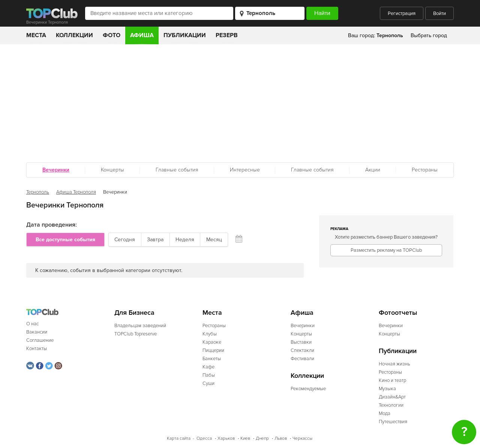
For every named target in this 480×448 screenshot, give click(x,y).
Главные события (177, 170)
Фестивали (302, 359)
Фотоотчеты (398, 313)
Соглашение (40, 340)
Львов (281, 438)
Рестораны (425, 170)
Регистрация (402, 14)
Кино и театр (392, 380)
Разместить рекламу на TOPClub (386, 250)
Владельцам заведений (140, 326)
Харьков (226, 438)
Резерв (227, 35)
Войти (439, 14)
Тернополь (38, 192)
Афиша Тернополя (76, 192)
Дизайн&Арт (392, 397)
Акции (373, 170)
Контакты (37, 349)
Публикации (185, 35)
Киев (245, 438)
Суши (208, 383)
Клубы (210, 334)
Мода (385, 413)
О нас (32, 324)
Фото (112, 35)
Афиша (142, 35)
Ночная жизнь (394, 364)
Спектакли (302, 350)
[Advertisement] (240, 101)
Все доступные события (65, 240)
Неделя (185, 240)
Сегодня (125, 240)
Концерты (112, 170)
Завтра (155, 240)
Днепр (262, 438)
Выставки (301, 342)
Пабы (209, 375)
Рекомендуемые (308, 389)
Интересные (245, 170)
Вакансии (37, 332)
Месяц (214, 240)
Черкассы (302, 438)
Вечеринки (303, 326)
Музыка (387, 389)
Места (36, 35)
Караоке (212, 342)
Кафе (208, 367)
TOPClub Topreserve (136, 334)
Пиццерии (213, 350)
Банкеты (212, 359)
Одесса (204, 438)
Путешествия (393, 422)
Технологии (391, 405)
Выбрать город (429, 35)
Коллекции (74, 35)
